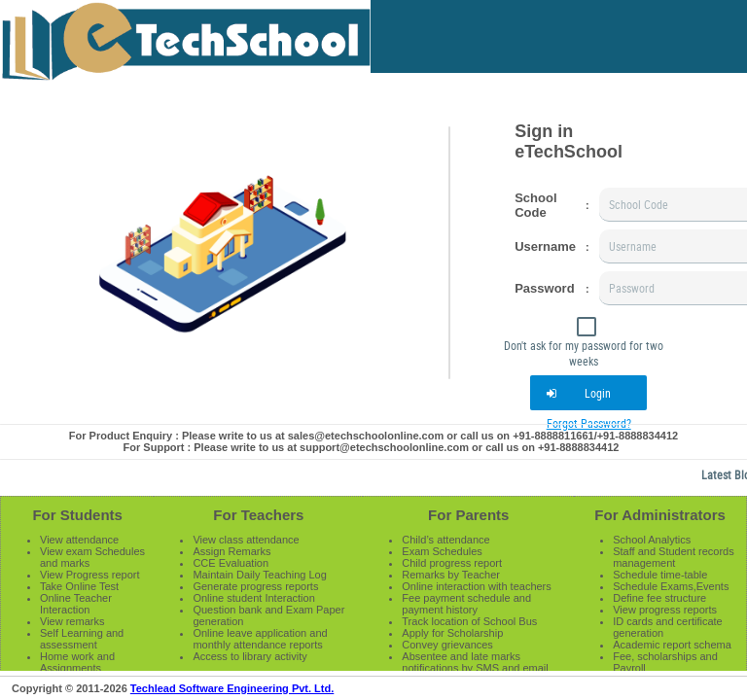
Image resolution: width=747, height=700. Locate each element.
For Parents (468, 515)
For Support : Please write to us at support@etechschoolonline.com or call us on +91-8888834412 (372, 447)
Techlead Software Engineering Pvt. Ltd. (232, 688)
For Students (77, 515)
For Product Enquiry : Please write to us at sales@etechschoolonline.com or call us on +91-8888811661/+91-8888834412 (373, 436)
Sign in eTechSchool (569, 141)
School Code (535, 205)
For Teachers (258, 515)
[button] (588, 393)
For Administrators (659, 515)
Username (545, 246)
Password (544, 288)
